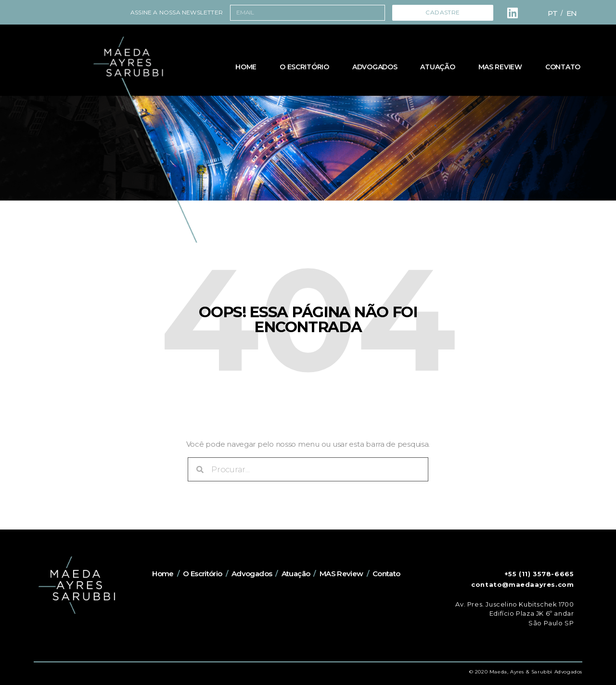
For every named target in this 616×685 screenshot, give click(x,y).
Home (246, 67)
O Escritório (304, 67)
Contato (563, 67)
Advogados (375, 67)
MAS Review (500, 67)
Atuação (437, 67)
